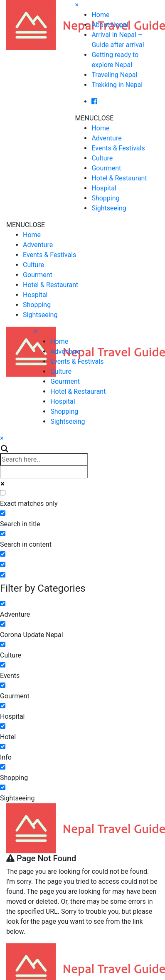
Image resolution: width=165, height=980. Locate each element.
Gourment (106, 168)
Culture (102, 158)
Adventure (106, 138)
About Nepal (110, 25)
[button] (94, 118)
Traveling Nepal (114, 75)
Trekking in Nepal (117, 85)
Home (100, 15)
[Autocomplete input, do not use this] (44, 472)
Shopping (105, 198)
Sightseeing (109, 208)
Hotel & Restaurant (119, 178)
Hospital (104, 188)
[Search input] (44, 460)
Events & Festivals (118, 148)
